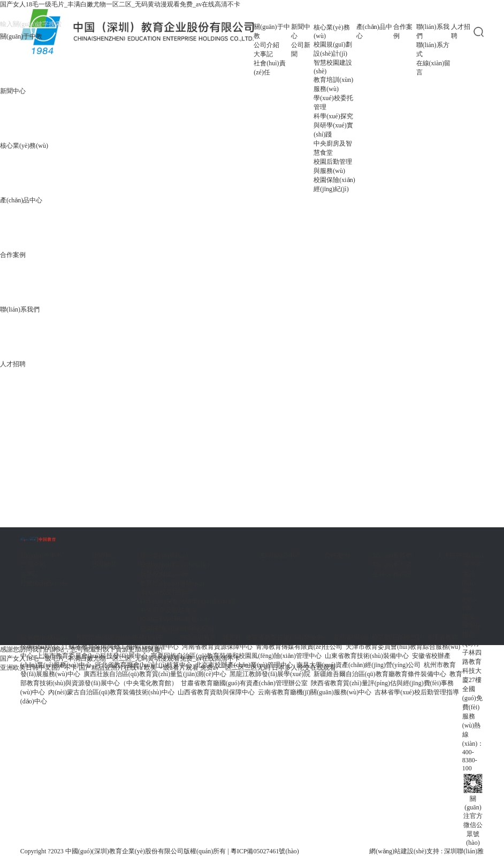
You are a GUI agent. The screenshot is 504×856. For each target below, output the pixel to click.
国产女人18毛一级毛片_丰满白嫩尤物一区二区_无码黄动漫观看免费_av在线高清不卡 (120, 4)
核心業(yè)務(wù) (24, 146)
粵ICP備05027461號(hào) (265, 851)
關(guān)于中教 (21, 36)
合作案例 (13, 255)
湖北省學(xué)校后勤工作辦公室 (377, 638)
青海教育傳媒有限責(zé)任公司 (299, 647)
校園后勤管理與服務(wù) (333, 166)
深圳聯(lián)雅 (464, 851)
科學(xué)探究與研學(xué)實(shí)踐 (333, 125)
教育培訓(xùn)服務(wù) (333, 84)
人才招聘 (461, 31)
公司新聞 (301, 50)
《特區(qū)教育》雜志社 (208, 638)
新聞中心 (13, 91)
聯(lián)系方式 (433, 50)
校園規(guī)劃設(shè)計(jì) (333, 49)
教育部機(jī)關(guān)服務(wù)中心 (123, 638)
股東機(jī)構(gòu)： (47, 638)
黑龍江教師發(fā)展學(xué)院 (270, 674)
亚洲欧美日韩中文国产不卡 (39, 668)
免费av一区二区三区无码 (235, 668)
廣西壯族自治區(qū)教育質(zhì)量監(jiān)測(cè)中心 (155, 674)
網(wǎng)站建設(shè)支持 (404, 851)
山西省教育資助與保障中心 (216, 692)
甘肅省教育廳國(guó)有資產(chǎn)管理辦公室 (244, 683)
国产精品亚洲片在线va (110, 668)
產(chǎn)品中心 (21, 200)
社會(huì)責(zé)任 (269, 68)
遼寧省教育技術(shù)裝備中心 (287, 638)
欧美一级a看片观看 (171, 668)
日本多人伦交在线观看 (304, 668)
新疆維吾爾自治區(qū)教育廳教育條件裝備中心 (380, 674)
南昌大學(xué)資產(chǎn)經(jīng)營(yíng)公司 (359, 665)
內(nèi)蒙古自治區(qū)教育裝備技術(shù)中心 (111, 692)
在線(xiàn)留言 (434, 68)
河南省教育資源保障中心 (217, 647)
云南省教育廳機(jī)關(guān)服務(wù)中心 (315, 692)
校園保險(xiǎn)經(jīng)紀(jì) (334, 184)
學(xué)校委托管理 (333, 103)
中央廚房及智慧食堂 (333, 148)
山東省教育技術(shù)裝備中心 (367, 656)
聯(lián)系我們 (433, 31)
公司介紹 (266, 45)
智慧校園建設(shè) (333, 67)
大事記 (263, 54)
